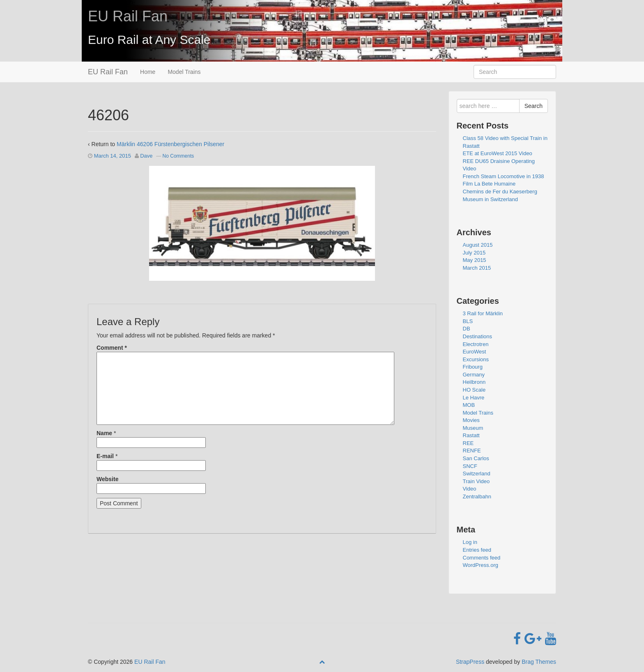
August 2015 (478, 245)
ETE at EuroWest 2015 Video (498, 153)
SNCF (470, 466)
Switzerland (477, 474)
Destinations (478, 336)
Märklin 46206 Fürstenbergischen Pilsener (170, 144)
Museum (473, 428)
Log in (470, 542)
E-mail (105, 456)
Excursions (476, 359)
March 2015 (477, 268)
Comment (112, 348)
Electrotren (476, 344)
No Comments (178, 156)
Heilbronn (474, 382)
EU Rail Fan (128, 16)
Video (470, 489)
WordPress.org (481, 565)
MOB (469, 405)
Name (104, 433)
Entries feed (477, 550)
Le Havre (474, 398)
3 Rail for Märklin (483, 313)
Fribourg (473, 367)
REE (468, 443)
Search (534, 106)
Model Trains (184, 72)
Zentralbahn (477, 497)
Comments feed (482, 558)
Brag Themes (539, 662)
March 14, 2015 (113, 156)
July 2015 (474, 253)
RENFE (472, 451)
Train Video (476, 481)
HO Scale (474, 390)
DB (467, 329)
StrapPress (470, 662)
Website (107, 479)
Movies (471, 420)
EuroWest (475, 352)
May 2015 (475, 260)
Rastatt (471, 435)
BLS (468, 321)
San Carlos (476, 458)
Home (148, 72)
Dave (146, 156)
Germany (474, 375)
